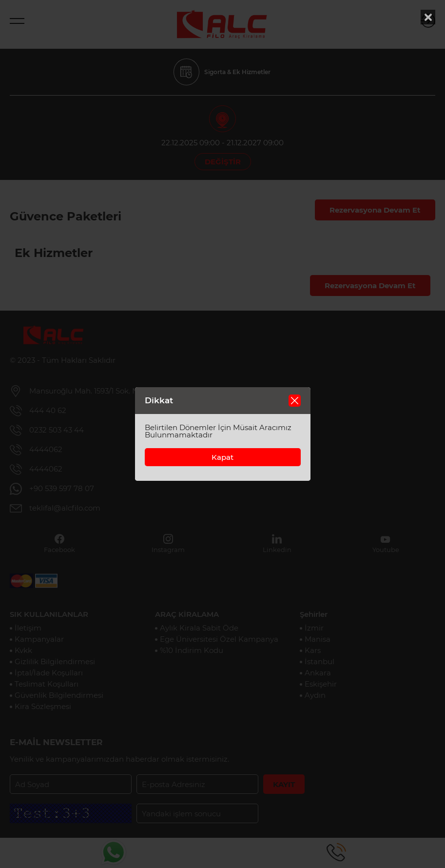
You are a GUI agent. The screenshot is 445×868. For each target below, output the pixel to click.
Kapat (222, 457)
